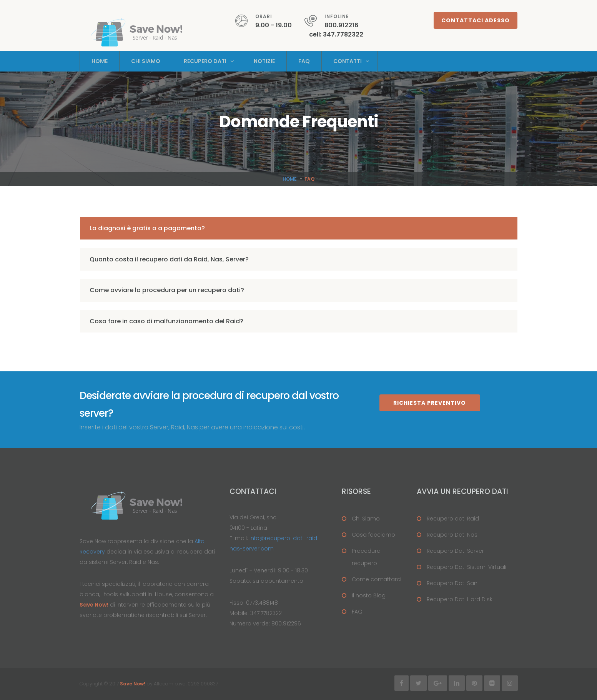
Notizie (264, 61)
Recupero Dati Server (455, 551)
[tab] (299, 229)
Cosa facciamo (373, 535)
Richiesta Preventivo (430, 403)
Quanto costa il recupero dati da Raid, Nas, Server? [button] (169, 259)
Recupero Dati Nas (452, 535)
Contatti (348, 61)
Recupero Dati (205, 61)
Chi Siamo (146, 61)
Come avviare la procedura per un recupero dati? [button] (167, 290)
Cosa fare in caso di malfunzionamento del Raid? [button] (166, 321)
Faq (304, 61)
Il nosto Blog (369, 595)
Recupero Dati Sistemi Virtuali (466, 567)
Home (100, 61)
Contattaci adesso (476, 20)
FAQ (357, 612)
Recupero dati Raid (453, 519)
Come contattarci (377, 579)
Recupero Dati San (452, 583)
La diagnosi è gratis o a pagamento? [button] (147, 228)
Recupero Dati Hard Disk (460, 599)
